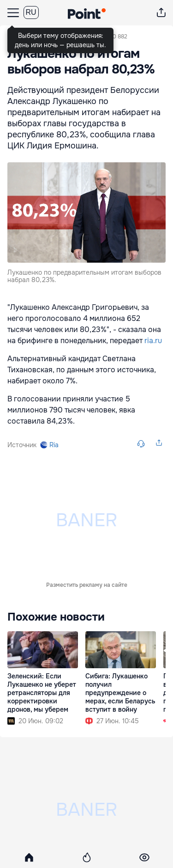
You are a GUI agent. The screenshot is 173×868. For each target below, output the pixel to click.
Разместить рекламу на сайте (87, 469)
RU (31, 12)
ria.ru (153, 341)
